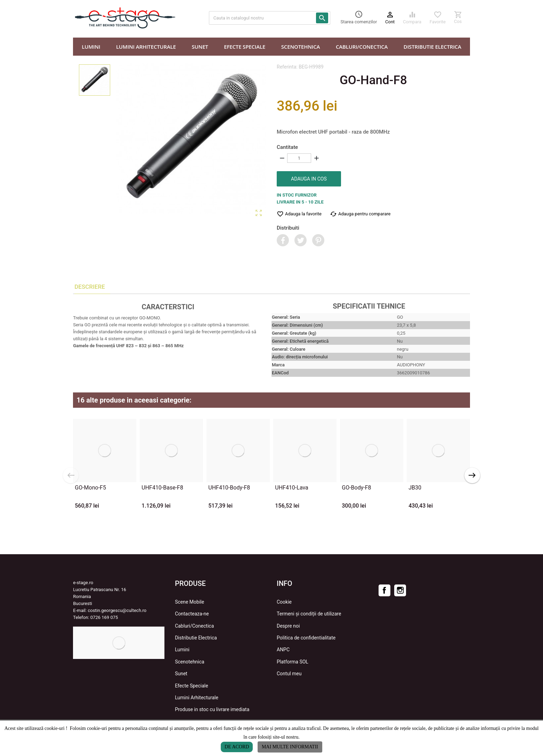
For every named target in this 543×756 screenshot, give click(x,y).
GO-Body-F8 (356, 488)
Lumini (182, 650)
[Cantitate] (299, 158)
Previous (71, 475)
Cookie (284, 602)
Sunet (181, 674)
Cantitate (287, 147)
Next (472, 475)
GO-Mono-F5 (90, 488)
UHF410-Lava (292, 488)
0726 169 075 (104, 617)
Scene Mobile (189, 602)
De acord (237, 747)
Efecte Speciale (192, 686)
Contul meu (289, 674)
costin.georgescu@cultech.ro (117, 610)
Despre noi (288, 626)
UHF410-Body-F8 (229, 488)
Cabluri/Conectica (194, 626)
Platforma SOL (293, 662)
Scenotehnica (190, 662)
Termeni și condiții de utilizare (309, 614)
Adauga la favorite (299, 214)
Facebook (384, 590)
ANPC (283, 650)
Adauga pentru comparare (360, 214)
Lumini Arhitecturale (197, 698)
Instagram (400, 590)
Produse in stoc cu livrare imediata (212, 709)
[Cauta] (270, 18)
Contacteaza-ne (192, 614)
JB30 (415, 488)
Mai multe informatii (290, 747)
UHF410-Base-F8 (162, 488)
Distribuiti (288, 228)
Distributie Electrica (196, 638)
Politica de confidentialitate (306, 638)
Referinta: (287, 67)
